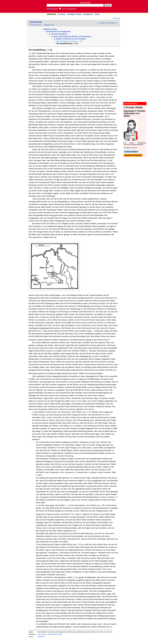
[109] (111, 627)
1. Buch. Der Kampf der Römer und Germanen (71, 36)
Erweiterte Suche (85, 3)
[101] (30, 53)
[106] (71, 426)
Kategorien (88, 14)
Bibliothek (53, 9)
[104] (54, 306)
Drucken (116, 18)
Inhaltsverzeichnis (36, 25)
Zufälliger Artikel (74, 14)
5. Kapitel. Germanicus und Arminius (70, 39)
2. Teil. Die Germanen (58, 34)
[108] (61, 605)
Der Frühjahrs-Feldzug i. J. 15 (69, 41)
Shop (97, 14)
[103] (41, 226)
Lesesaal (62, 14)
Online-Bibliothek (13, 6)
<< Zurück (102, 23)
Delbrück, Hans (50, 29)
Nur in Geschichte (68, 9)
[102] (107, 160)
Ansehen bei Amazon (133, 155)
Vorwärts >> (113, 23)
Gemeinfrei (41, 637)
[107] (80, 514)
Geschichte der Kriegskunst (58, 32)
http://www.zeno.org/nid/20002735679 (50, 634)
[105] (83, 365)
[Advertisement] (135, 6)
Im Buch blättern (131, 152)
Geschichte (36, 22)
